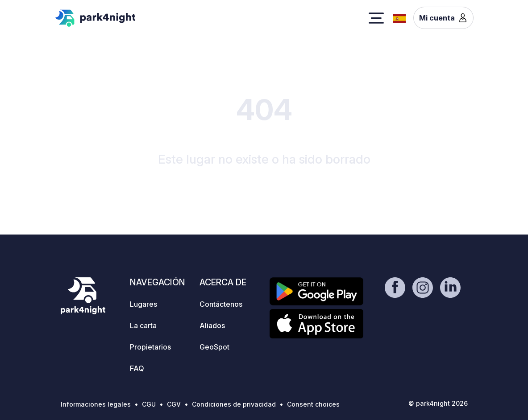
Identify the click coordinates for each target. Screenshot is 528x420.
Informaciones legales (96, 404)
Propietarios (150, 347)
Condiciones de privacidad (234, 404)
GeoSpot (214, 347)
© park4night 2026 (438, 403)
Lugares (143, 304)
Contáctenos (221, 304)
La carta (143, 325)
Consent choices (313, 404)
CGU (149, 404)
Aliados (212, 325)
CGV (174, 404)
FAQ (137, 368)
